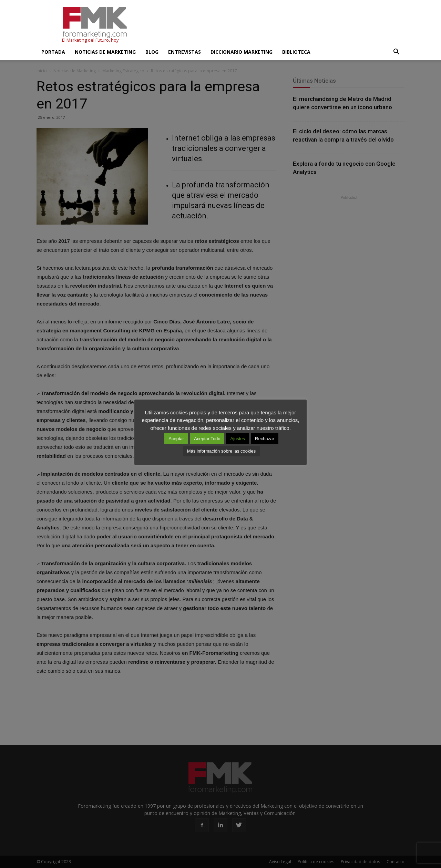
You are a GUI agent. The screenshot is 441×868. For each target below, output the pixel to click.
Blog (152, 52)
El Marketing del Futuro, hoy (90, 40)
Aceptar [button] (176, 439)
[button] (396, 52)
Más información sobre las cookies (221, 451)
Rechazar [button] (265, 439)
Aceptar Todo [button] (207, 439)
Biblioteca (296, 52)
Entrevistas (184, 52)
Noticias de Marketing (105, 52)
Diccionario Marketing (242, 52)
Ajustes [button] (238, 439)
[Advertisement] (279, 25)
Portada (53, 52)
